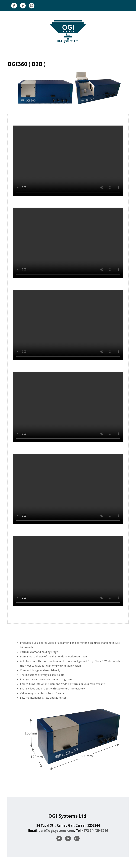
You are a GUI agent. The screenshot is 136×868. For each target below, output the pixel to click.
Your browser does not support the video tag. (68, 161)
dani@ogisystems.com (56, 831)
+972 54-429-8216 (95, 831)
